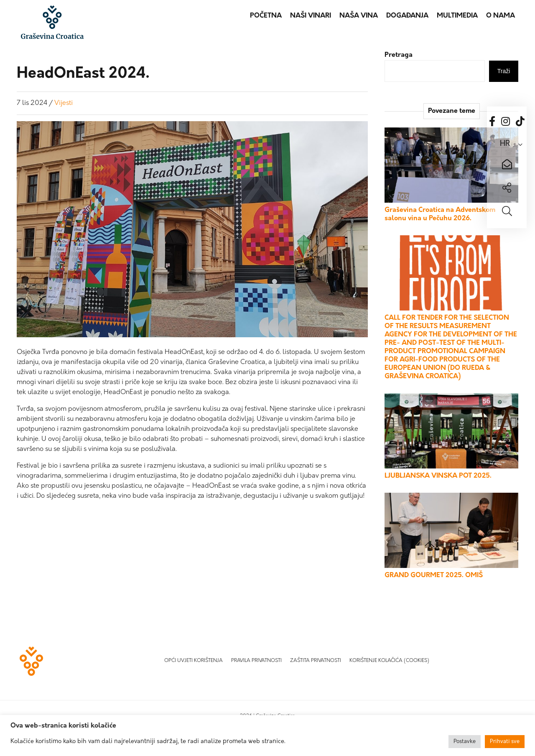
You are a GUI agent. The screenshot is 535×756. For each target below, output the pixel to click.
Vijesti (64, 103)
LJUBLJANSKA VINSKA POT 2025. (438, 476)
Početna (266, 16)
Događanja (407, 16)
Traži (504, 71)
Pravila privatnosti (256, 661)
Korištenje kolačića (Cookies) (389, 661)
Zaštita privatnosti (316, 661)
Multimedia (457, 16)
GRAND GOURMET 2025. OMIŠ (434, 575)
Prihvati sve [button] (505, 742)
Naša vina (359, 16)
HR (505, 144)
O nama (501, 16)
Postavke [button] (465, 742)
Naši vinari (311, 16)
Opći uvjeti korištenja (194, 661)
